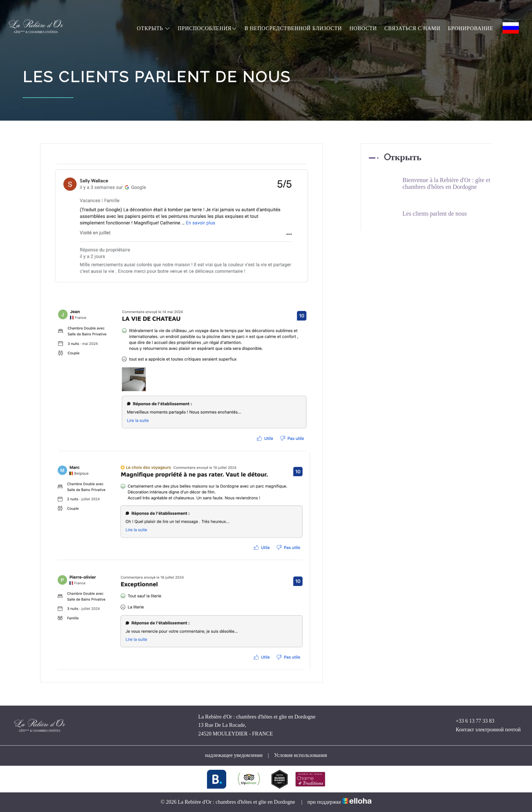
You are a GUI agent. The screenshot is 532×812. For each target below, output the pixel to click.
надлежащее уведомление (234, 755)
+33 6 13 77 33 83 (471, 721)
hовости (363, 28)
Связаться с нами (412, 28)
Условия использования (300, 755)
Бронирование (471, 28)
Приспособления (207, 28)
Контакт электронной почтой (484, 730)
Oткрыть (153, 28)
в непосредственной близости (293, 28)
